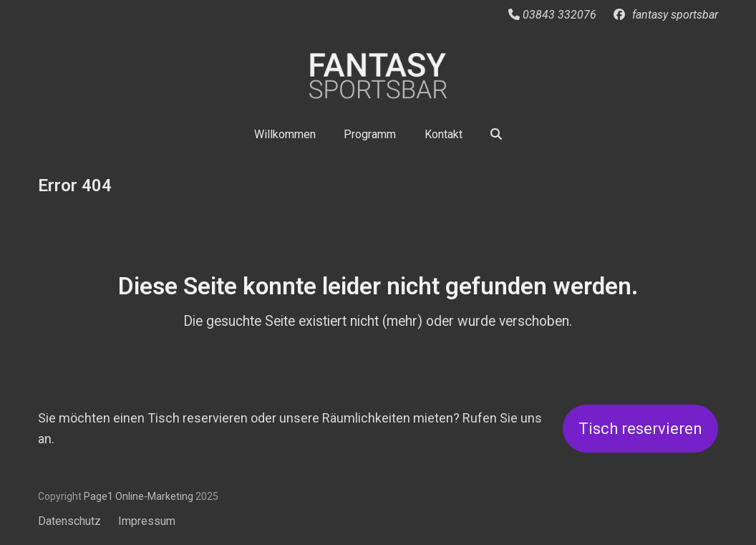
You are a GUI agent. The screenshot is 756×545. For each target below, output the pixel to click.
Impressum (147, 521)
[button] (497, 134)
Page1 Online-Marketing (139, 496)
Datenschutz (69, 521)
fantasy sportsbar (675, 15)
